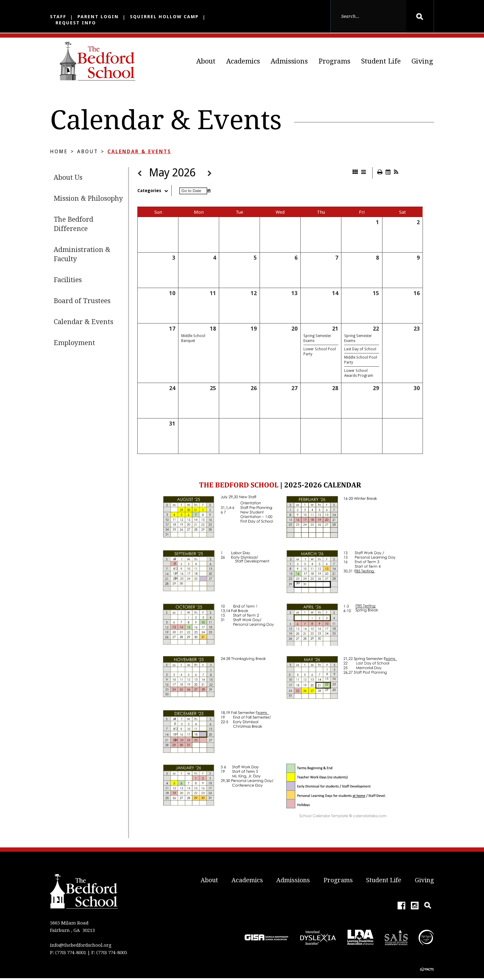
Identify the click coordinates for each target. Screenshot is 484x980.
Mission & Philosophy (88, 200)
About (206, 61)
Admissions (289, 61)
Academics (243, 61)
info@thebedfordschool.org (81, 947)
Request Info (76, 23)
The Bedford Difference (73, 226)
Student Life (381, 61)
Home (59, 153)
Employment (74, 345)
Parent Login (98, 17)
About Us (68, 179)
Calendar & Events (140, 153)
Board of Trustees (82, 303)
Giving (422, 61)
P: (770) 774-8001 (68, 954)
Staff (58, 17)
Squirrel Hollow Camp (165, 17)
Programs (334, 61)
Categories (154, 192)
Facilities (68, 282)
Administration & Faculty (82, 256)
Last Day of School (360, 351)
